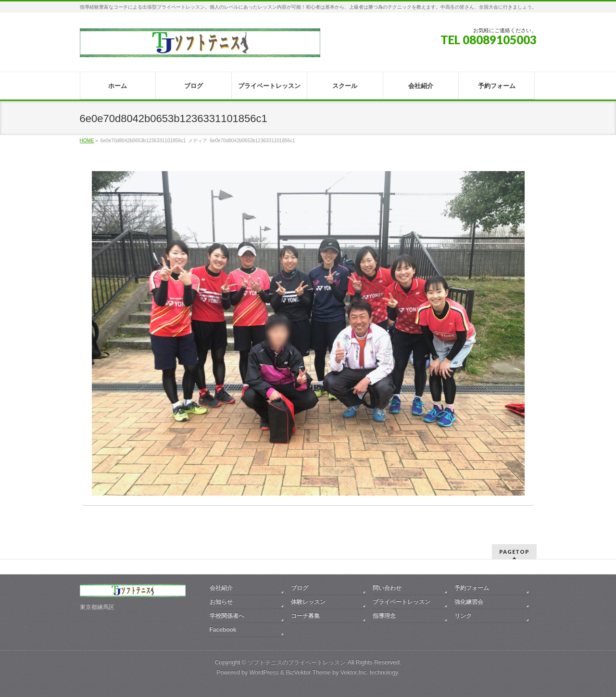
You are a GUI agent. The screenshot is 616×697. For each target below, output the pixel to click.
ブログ (300, 588)
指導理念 (384, 616)
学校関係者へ (227, 616)
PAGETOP (514, 552)
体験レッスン (308, 602)
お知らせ (221, 602)
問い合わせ (387, 588)
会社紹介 (221, 588)
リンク (463, 616)
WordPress (264, 672)
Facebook (223, 630)
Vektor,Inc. (354, 672)
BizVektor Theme (308, 672)
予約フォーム (472, 588)
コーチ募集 (305, 616)
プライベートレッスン (402, 602)
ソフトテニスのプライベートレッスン (297, 662)
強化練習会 (469, 602)
